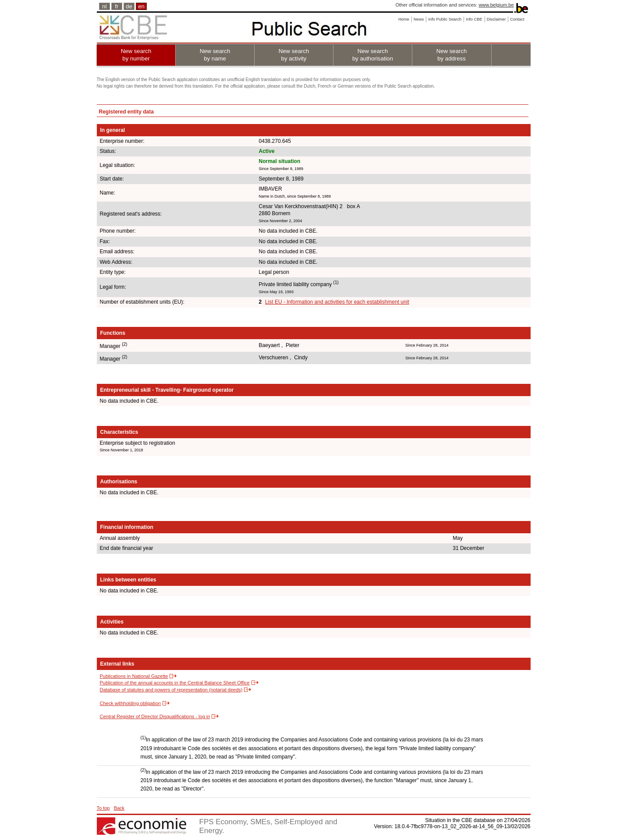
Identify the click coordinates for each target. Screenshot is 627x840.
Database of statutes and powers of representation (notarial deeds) (171, 690)
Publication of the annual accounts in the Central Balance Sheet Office (175, 683)
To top (103, 808)
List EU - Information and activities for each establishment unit (337, 302)
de (129, 6)
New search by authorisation (373, 55)
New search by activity (294, 55)
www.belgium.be (496, 5)
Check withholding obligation (130, 703)
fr (117, 6)
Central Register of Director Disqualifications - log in (155, 716)
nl (104, 6)
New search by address (452, 55)
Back (119, 808)
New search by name (215, 55)
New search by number (136, 55)
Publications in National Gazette (134, 676)
